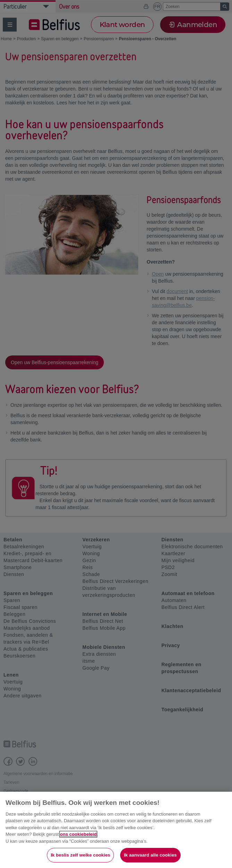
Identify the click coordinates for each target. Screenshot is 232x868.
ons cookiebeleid (78, 834)
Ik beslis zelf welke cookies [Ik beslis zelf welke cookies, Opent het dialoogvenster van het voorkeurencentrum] (80, 855)
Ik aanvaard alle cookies (150, 855)
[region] (116, 830)
